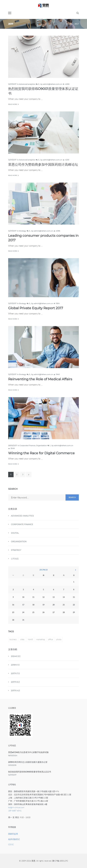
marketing (40, 639)
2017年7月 (16, 673)
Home (69, 24)
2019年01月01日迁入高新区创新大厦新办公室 (28, 762)
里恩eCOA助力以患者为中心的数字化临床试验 (28, 752)
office (50, 639)
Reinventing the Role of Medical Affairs (40, 379)
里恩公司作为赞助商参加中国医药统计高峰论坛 (43, 164)
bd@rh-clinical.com (16, 807)
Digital (15, 533)
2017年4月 (16, 691)
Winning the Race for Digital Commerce (41, 453)
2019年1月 (15, 665)
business (13, 639)
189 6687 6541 (15, 811)
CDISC (11, 844)
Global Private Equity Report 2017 (36, 308)
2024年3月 (16, 656)
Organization (41, 445)
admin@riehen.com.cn (53, 84)
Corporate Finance (27, 445)
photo (59, 639)
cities (22, 639)
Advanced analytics (27, 84)
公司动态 (15, 559)
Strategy (23, 231)
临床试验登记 (14, 839)
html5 (30, 639)
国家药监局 (13, 834)
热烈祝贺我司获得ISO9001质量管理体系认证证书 (30, 772)
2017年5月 (16, 682)
